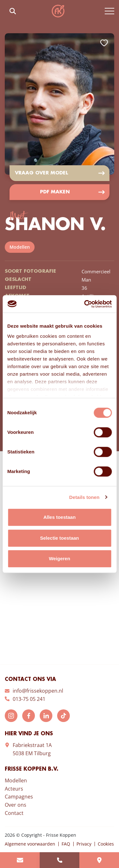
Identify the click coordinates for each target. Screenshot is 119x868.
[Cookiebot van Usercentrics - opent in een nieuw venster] (85, 304)
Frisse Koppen (58, 11)
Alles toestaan (60, 517)
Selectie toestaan (60, 538)
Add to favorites (104, 43)
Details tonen (84, 497)
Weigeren (60, 558)
